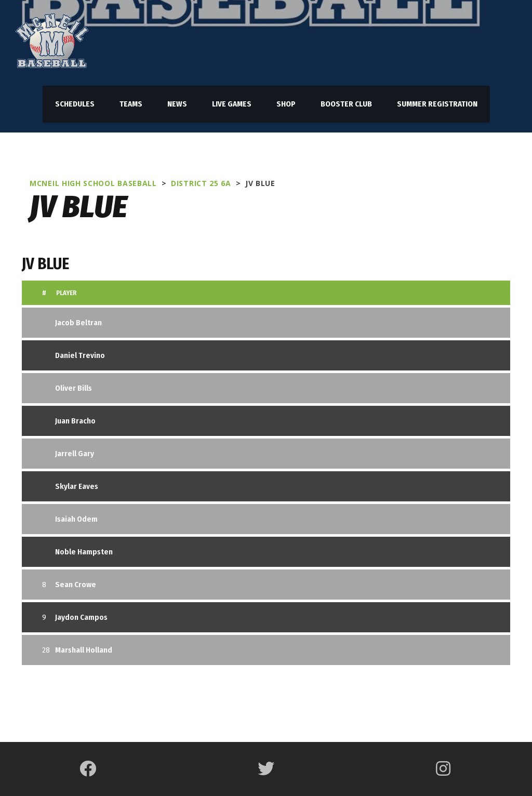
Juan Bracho (75, 421)
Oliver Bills (74, 388)
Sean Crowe (76, 585)
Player (66, 293)
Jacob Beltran (78, 323)
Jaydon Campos (81, 617)
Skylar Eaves (77, 486)
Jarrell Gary (75, 454)
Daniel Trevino (80, 355)
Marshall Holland (84, 650)
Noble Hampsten (84, 552)
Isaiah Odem (76, 519)
